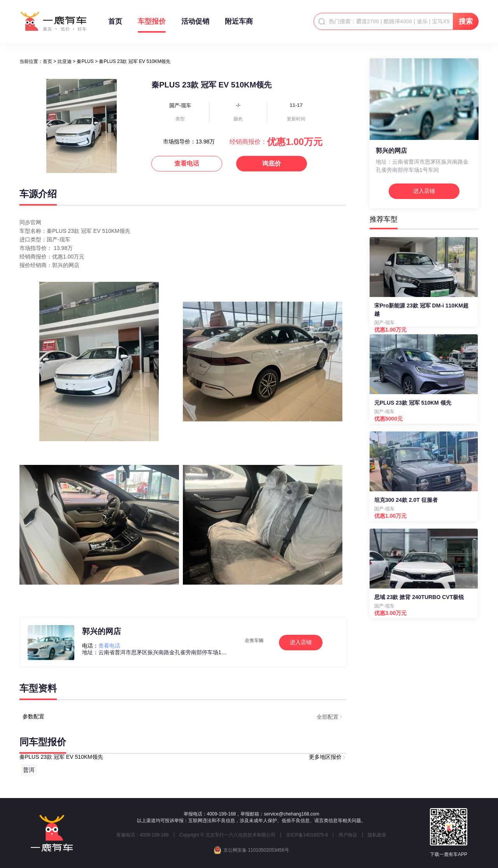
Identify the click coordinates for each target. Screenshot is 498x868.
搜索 (466, 21)
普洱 (29, 770)
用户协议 (348, 835)
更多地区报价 (325, 757)
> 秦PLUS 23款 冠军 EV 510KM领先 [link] (133, 61)
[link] (47, 61)
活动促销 (195, 25)
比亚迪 (65, 61)
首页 (115, 25)
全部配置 (328, 717)
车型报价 (152, 25)
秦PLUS (85, 61)
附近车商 (239, 25)
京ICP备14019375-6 (307, 835)
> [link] (62, 61)
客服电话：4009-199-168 (143, 835)
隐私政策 (377, 835)
